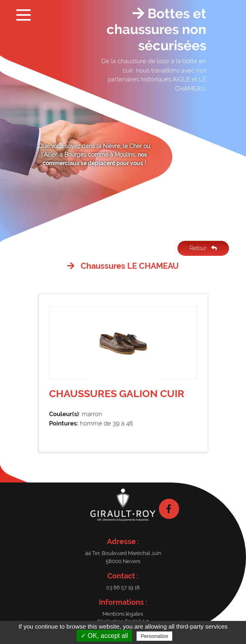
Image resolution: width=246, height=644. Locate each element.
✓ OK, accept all (104, 636)
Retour (203, 248)
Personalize (154, 636)
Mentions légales (123, 614)
